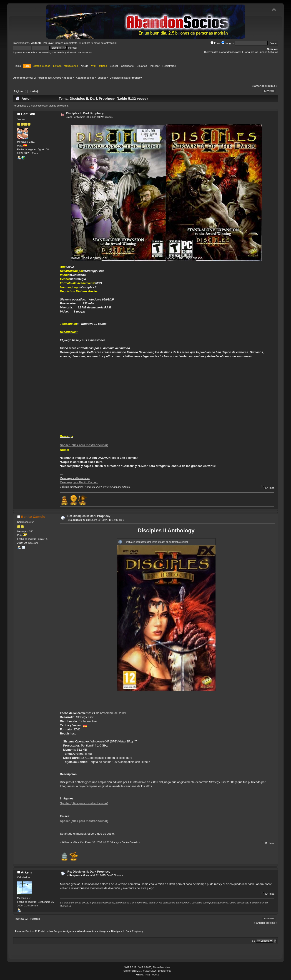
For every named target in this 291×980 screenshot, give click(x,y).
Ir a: (254, 941)
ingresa (59, 43)
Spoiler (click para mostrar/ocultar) (84, 445)
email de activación (105, 43)
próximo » (271, 86)
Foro (215, 43)
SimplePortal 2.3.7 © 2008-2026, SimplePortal (147, 971)
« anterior (258, 86)
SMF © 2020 (145, 967)
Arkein (26, 872)
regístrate (72, 43)
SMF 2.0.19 (130, 967)
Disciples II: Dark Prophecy (85, 113)
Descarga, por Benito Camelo (79, 482)
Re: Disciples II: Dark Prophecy (89, 516)
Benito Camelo (33, 517)
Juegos (227, 43)
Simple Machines (161, 967)
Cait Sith (28, 114)
